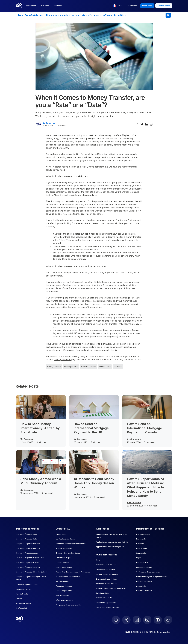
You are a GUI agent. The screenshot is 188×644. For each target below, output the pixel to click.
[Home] (19, 6)
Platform (58, 6)
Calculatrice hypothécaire (106, 603)
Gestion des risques (64, 558)
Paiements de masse (64, 586)
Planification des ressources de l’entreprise (73, 572)
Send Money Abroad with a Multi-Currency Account (41, 481)
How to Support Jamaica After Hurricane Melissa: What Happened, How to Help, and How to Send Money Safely (146, 487)
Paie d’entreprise (63, 595)
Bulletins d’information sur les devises (111, 588)
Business (45, 6)
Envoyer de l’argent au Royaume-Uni (30, 558)
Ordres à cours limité (64, 567)
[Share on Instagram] (151, 124)
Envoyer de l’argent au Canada (27, 562)
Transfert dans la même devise (68, 553)
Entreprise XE (61, 534)
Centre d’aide (142, 548)
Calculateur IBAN (103, 593)
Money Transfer (63, 360)
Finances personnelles (58, 15)
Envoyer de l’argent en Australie (28, 567)
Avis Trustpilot (21, 608)
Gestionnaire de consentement (148, 572)
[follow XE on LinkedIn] (137, 620)
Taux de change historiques (107, 574)
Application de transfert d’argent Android (112, 542)
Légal (138, 558)
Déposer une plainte (144, 581)
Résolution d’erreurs (144, 591)
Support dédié (142, 553)
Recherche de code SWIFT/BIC (108, 607)
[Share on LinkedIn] (146, 124)
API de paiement (62, 581)
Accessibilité (141, 586)
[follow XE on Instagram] (147, 620)
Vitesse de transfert (23, 589)
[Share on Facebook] (137, 124)
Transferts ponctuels (64, 548)
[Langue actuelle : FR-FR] (118, 6)
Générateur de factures (105, 598)
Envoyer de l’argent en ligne (26, 534)
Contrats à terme (62, 562)
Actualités (120, 15)
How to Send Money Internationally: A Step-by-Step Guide (41, 428)
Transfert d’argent (35, 15)
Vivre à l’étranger (91, 15)
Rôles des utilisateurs (64, 600)
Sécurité (19, 599)
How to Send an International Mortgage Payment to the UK (91, 428)
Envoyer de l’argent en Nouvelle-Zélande (32, 572)
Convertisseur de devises (106, 565)
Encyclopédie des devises (106, 579)
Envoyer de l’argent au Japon (27, 553)
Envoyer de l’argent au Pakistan (28, 544)
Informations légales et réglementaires (151, 577)
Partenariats (141, 539)
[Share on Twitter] (142, 124)
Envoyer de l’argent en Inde (26, 539)
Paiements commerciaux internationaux (71, 544)
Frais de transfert (22, 594)
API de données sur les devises (68, 577)
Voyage (76, 15)
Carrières (140, 544)
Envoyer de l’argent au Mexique (28, 548)
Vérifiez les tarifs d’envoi (66, 539)
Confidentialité (142, 562)
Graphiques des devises (106, 570)
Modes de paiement (64, 591)
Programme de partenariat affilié (69, 605)
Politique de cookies (144, 567)
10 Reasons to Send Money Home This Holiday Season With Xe (94, 483)
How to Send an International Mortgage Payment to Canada (144, 428)
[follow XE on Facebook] (116, 620)
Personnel (31, 6)
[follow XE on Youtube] (158, 620)
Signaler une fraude (23, 603)
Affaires (108, 15)
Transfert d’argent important (27, 584)
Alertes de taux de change (106, 584)
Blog (21, 15)
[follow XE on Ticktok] (168, 620)
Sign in (102, 356)
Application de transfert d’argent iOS (110, 547)
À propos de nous (143, 534)
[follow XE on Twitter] (126, 620)
